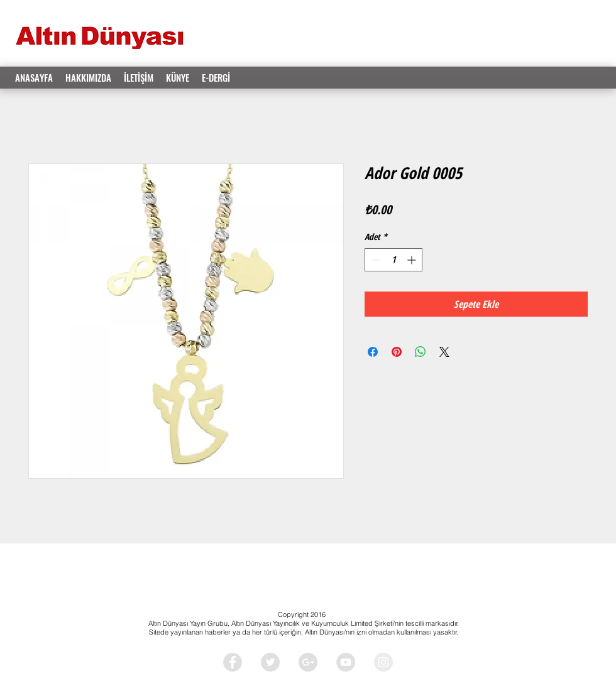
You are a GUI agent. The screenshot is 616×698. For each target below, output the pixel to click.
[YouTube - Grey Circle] (346, 662)
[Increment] (413, 260)
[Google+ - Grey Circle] (308, 662)
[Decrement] (374, 260)
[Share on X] (444, 352)
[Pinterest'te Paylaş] (397, 352)
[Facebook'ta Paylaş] (373, 352)
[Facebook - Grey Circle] (233, 662)
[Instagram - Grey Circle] (383, 662)
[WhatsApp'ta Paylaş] (421, 352)
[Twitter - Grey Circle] (270, 662)
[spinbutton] (393, 260)
